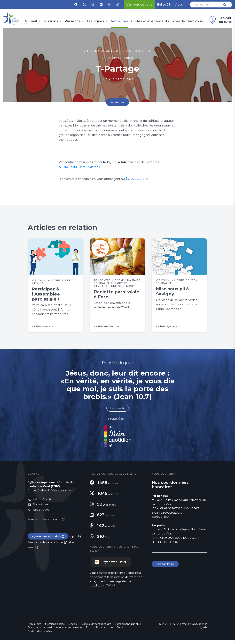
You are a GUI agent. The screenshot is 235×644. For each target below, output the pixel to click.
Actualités (119, 21)
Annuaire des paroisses (69, 632)
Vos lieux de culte (139, 5)
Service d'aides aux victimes (46, 547)
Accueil (31, 21)
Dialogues (96, 21)
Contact (121, 632)
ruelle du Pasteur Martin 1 (83, 167)
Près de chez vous (188, 21)
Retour (120, 102)
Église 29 (164, 5)
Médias (72, 628)
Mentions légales (55, 628)
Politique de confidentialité (96, 628)
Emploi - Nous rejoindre (99, 632)
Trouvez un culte (220, 20)
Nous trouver (42, 515)
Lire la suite (117, 412)
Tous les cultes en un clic (44, 524)
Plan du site (34, 628)
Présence (73, 21)
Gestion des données (40, 636)
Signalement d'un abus (47, 541)
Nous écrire (40, 509)
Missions (51, 21)
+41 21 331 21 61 (42, 504)
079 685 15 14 (140, 179)
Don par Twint (165, 568)
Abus (179, 5)
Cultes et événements (150, 21)
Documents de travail (40, 632)
